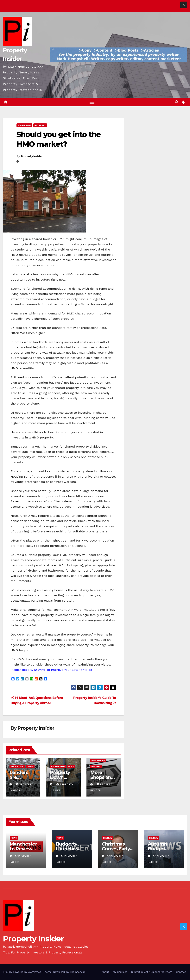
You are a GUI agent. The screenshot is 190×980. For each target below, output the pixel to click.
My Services (120, 972)
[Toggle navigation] (92, 102)
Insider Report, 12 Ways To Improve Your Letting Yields (51, 670)
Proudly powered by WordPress (22, 972)
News (30, 767)
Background (24, 125)
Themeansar (77, 972)
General (96, 767)
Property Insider (32, 156)
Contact (181, 972)
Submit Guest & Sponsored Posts (152, 972)
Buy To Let (40, 125)
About (105, 972)
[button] (177, 102)
